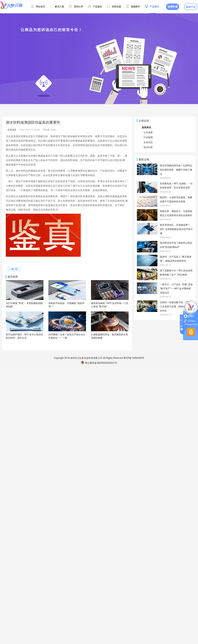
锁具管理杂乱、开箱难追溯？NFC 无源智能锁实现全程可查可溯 (176, 229)
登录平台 (191, 7)
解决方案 (57, 7)
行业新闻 (148, 137)
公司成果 (148, 132)
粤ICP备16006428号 (134, 358)
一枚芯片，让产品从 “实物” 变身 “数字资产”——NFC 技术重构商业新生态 (176, 289)
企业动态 (12, 130)
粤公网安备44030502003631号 (99, 363)
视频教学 (133, 7)
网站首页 (38, 7)
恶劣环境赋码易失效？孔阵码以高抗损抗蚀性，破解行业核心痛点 (176, 170)
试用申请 (173, 7)
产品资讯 (152, 7)
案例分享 (76, 7)
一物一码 (14, 269)
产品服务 (95, 7)
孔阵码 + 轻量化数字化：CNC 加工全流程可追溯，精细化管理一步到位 (176, 307)
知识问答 (148, 147)
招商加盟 (114, 7)
